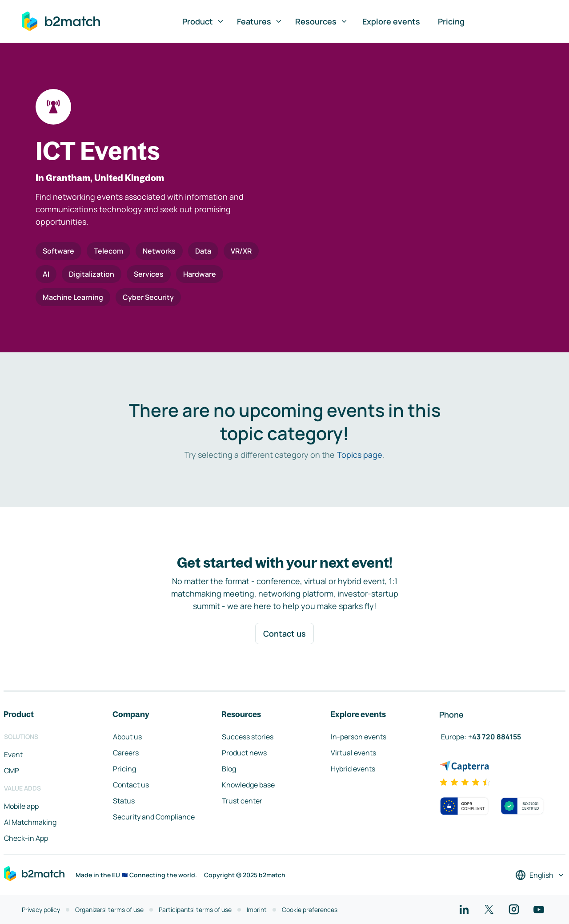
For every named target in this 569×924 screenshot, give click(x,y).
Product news (244, 753)
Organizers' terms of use (109, 910)
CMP (12, 771)
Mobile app (21, 806)
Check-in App (26, 838)
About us (127, 737)
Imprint (257, 910)
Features (260, 21)
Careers (126, 753)
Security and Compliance (154, 817)
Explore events (391, 21)
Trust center (242, 801)
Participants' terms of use (195, 910)
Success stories (248, 737)
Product (203, 21)
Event (13, 755)
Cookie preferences (310, 910)
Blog (229, 769)
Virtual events (353, 753)
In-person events (359, 737)
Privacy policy (41, 910)
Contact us (284, 633)
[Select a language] (540, 875)
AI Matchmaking (30, 822)
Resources (322, 21)
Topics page (360, 455)
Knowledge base (248, 785)
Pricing (451, 21)
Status (124, 801)
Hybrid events (353, 769)
